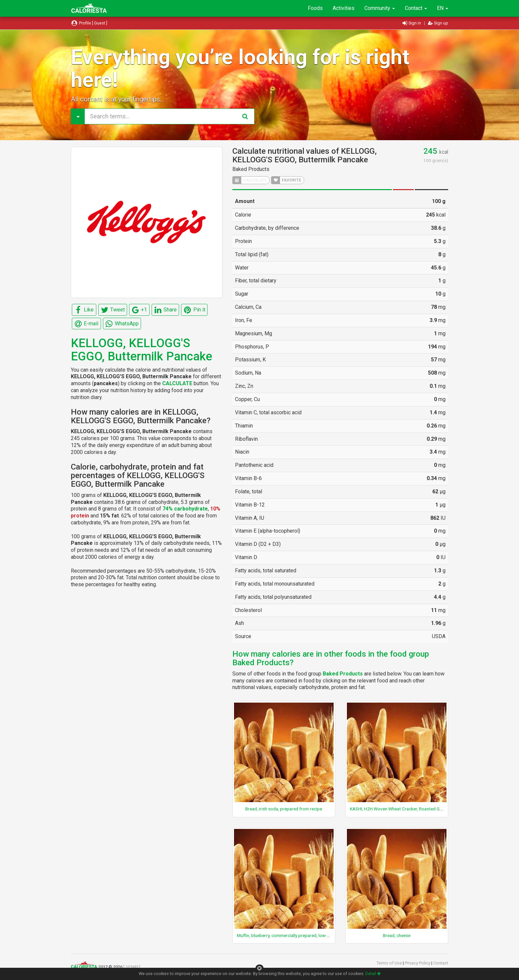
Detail (373, 974)
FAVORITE (286, 180)
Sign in (412, 23)
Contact (416, 8)
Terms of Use (390, 963)
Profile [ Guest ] (89, 23)
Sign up (438, 23)
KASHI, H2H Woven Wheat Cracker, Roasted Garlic (399, 809)
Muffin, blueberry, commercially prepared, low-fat (285, 935)
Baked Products (251, 169)
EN (443, 8)
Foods (315, 8)
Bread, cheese (397, 935)
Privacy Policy (418, 963)
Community (380, 8)
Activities (344, 8)
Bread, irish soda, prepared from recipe (284, 809)
